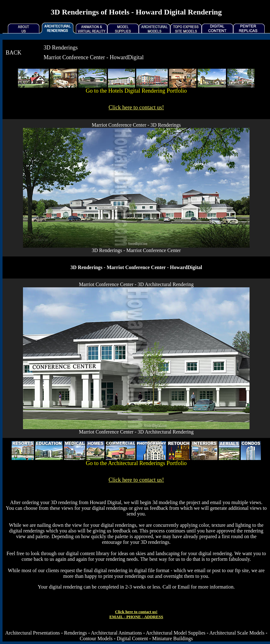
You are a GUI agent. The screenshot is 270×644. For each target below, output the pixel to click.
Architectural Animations (116, 633)
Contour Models (96, 638)
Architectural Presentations (32, 633)
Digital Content (132, 638)
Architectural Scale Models (237, 633)
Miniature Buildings (172, 638)
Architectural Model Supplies (175, 633)
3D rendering (64, 502)
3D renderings (155, 542)
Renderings (75, 633)
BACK (14, 53)
